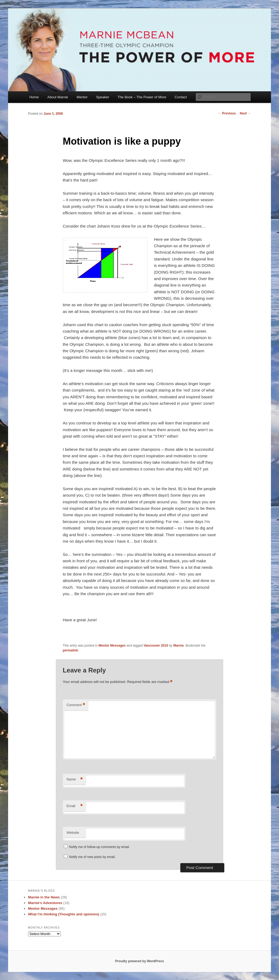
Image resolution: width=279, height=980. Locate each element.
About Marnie (58, 97)
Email (75, 806)
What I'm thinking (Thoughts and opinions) (64, 914)
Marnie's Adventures (45, 903)
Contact (181, 97)
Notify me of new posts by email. (92, 857)
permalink (70, 650)
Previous (227, 113)
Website (73, 833)
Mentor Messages (112, 646)
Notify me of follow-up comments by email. (99, 847)
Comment (76, 705)
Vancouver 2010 (156, 646)
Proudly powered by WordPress (139, 961)
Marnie (179, 646)
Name (75, 780)
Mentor (82, 97)
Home (34, 97)
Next (245, 113)
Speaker (102, 97)
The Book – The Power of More (142, 97)
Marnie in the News (44, 897)
